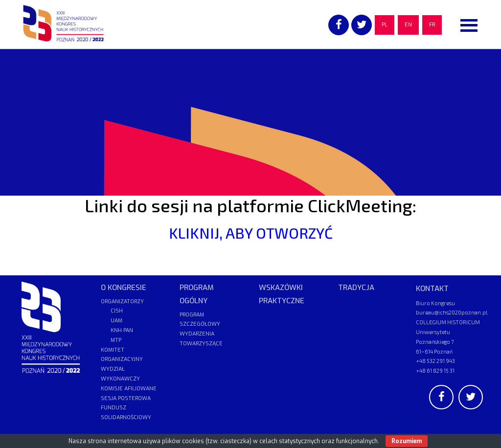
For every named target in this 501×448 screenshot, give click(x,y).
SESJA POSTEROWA (126, 398)
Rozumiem (407, 441)
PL (385, 25)
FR (432, 25)
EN (408, 25)
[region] (250, 122)
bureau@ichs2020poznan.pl (452, 312)
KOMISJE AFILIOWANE (129, 389)
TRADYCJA (356, 288)
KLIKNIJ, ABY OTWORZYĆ (251, 233)
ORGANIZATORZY (122, 302)
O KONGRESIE (124, 288)
